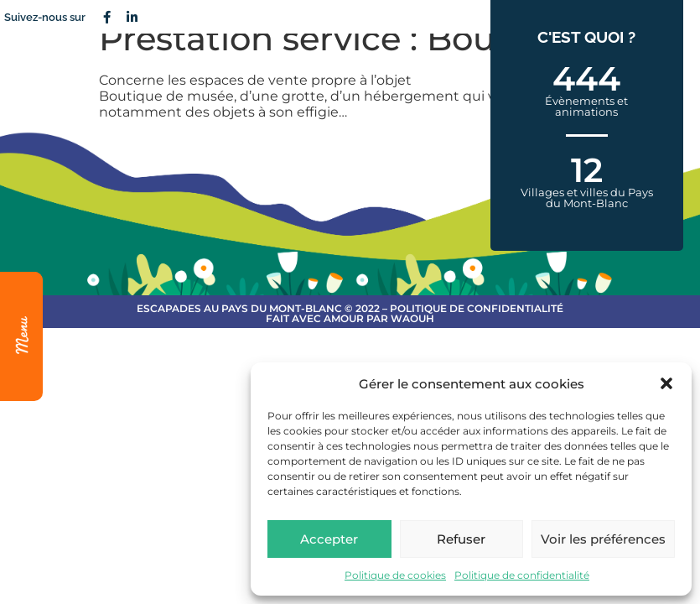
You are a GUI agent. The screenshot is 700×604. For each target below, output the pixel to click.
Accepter (329, 539)
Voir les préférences (603, 539)
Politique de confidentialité (522, 575)
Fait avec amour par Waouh (350, 318)
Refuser (461, 539)
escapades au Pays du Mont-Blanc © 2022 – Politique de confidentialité (350, 308)
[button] (666, 383)
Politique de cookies (395, 575)
